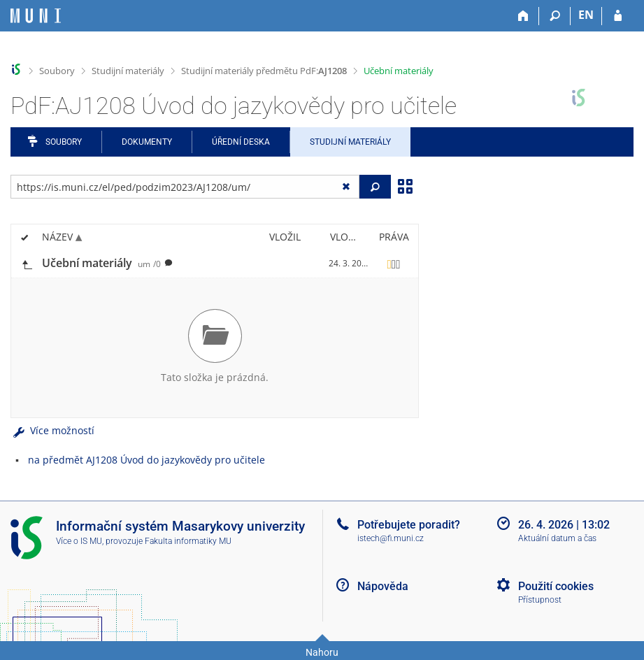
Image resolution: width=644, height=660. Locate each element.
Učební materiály (399, 71)
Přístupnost (540, 600)
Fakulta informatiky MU (188, 541)
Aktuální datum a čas (557, 538)
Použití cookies (556, 586)
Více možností (52, 430)
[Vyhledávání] (555, 16)
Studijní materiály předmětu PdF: (264, 71)
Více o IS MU (79, 541)
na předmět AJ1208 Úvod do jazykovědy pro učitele (146, 460)
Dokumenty (147, 142)
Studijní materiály (128, 71)
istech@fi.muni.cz (391, 538)
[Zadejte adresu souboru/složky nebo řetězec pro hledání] (185, 187)
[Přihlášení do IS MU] (618, 16)
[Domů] (523, 16)
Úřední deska (241, 142)
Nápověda (383, 586)
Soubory (57, 71)
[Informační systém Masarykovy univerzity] (36, 16)
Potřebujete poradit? (409, 525)
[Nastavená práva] (394, 264)
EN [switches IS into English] (586, 15)
